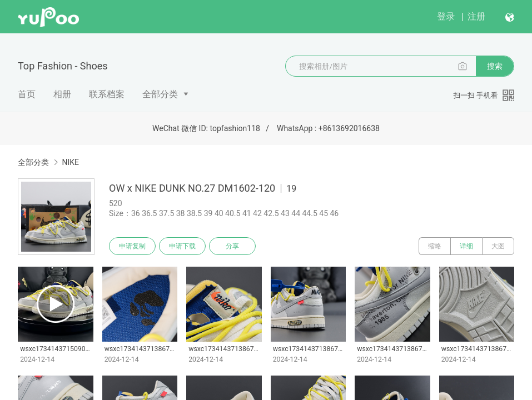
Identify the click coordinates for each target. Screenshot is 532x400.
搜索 (495, 66)
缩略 (435, 246)
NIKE (70, 162)
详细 (466, 246)
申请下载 (182, 246)
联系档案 (107, 94)
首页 (27, 94)
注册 (476, 16)
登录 (446, 16)
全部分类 (160, 94)
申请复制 (132, 246)
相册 (62, 94)
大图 (498, 246)
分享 (232, 246)
